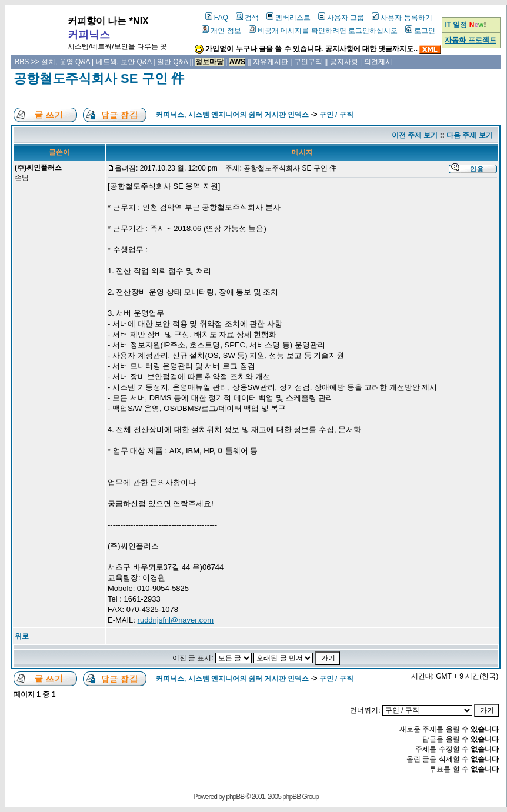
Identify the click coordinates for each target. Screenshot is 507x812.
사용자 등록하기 (402, 18)
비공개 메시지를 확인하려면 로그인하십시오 (323, 31)
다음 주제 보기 (470, 135)
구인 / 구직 (336, 115)
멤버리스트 (288, 18)
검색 (247, 18)
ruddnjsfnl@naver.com (176, 620)
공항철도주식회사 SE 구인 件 (99, 78)
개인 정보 (221, 31)
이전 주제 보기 (415, 135)
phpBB (235, 797)
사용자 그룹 (341, 18)
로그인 (420, 31)
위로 (22, 636)
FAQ (217, 18)
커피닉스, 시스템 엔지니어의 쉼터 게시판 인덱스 (232, 115)
